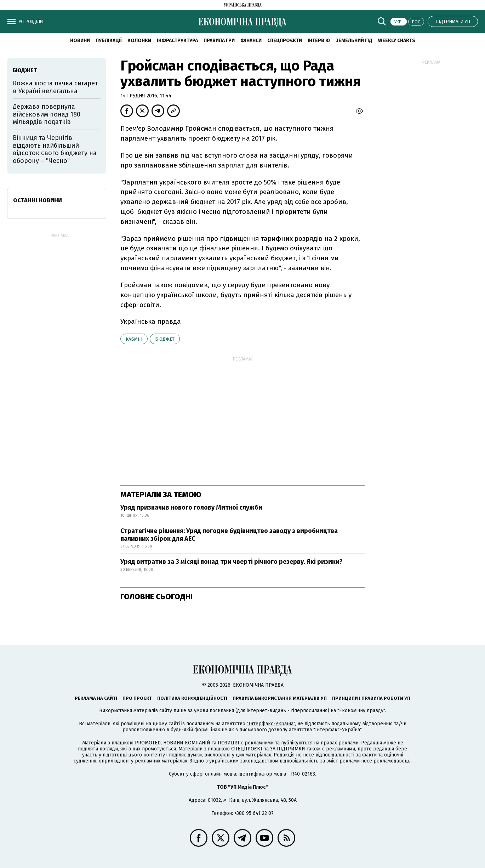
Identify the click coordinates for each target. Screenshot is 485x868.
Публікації (109, 41)
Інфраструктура (177, 41)
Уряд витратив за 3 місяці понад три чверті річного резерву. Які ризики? (232, 562)
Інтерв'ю (319, 41)
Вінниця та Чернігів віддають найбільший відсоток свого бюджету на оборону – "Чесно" (55, 149)
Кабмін (134, 339)
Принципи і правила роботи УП (371, 698)
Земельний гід (354, 41)
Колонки (139, 41)
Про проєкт (137, 698)
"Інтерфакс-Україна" (271, 724)
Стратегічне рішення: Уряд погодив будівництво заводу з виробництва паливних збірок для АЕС (229, 535)
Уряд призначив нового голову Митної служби (191, 507)
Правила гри (219, 41)
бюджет (165, 339)
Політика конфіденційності (192, 698)
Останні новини (38, 200)
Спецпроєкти (285, 41)
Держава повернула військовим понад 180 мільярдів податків (47, 114)
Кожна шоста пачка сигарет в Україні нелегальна (55, 87)
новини (80, 41)
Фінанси (251, 41)
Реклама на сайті (96, 698)
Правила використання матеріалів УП (280, 698)
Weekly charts (397, 41)
